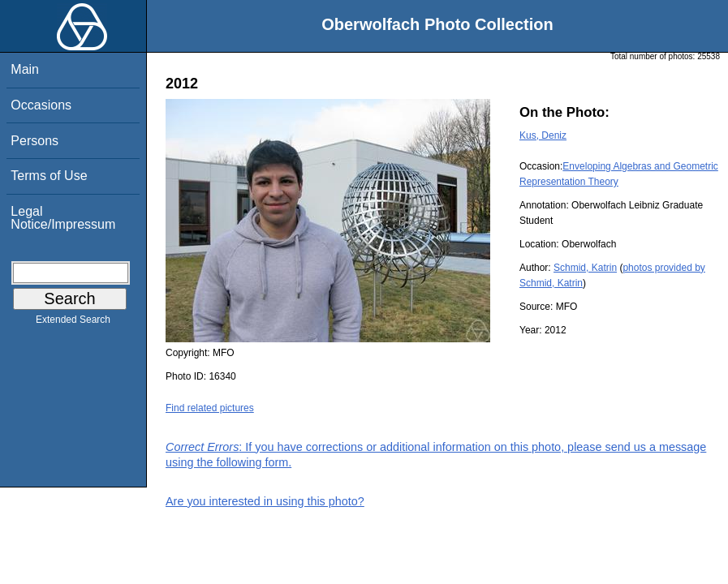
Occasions (41, 105)
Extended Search (73, 323)
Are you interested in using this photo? (265, 501)
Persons (34, 141)
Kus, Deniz (543, 135)
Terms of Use (49, 176)
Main (25, 69)
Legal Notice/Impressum (63, 218)
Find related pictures (210, 408)
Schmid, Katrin (585, 268)
